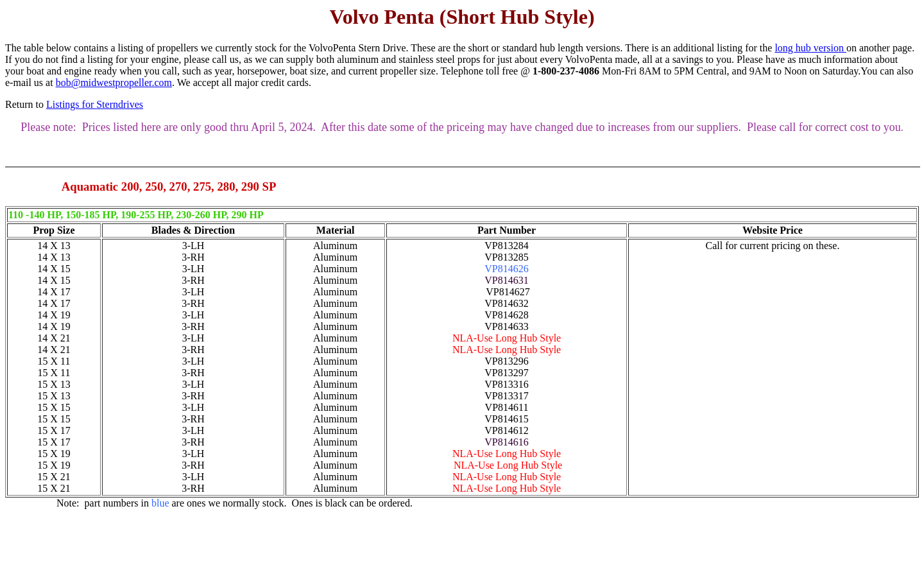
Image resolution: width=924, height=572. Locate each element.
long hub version (810, 48)
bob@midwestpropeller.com (114, 82)
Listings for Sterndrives (95, 104)
